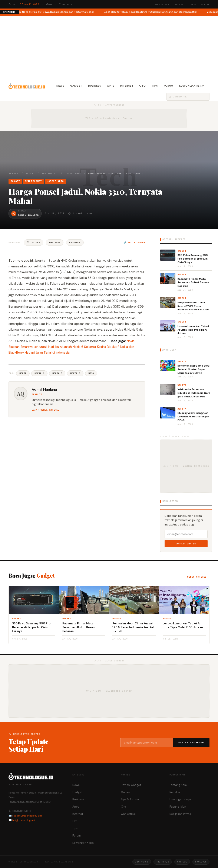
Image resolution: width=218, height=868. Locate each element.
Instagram (142, 862)
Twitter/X (163, 862)
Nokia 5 (57, 373)
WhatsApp (55, 242)
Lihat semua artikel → (47, 410)
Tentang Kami (162, 5)
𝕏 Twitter (34, 242)
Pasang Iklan (178, 807)
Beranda (14, 173)
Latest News (73, 173)
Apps (111, 86)
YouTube (182, 862)
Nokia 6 (39, 373)
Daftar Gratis (186, 544)
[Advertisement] (109, 48)
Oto (142, 86)
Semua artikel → (198, 577)
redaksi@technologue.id (27, 816)
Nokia (23, 373)
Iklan (193, 5)
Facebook (75, 242)
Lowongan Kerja (192, 86)
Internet (127, 86)
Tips (155, 86)
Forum (169, 86)
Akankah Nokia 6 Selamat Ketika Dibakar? (90, 347)
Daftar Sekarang (191, 742)
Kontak (205, 5)
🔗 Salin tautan (134, 242)
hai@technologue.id (24, 820)
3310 (91, 373)
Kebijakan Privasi (181, 814)
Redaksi (180, 5)
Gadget (76, 86)
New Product (50, 173)
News (60, 86)
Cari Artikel (128, 814)
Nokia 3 (75, 373)
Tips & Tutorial (130, 799)
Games (126, 792)
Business (95, 86)
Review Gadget (131, 785)
